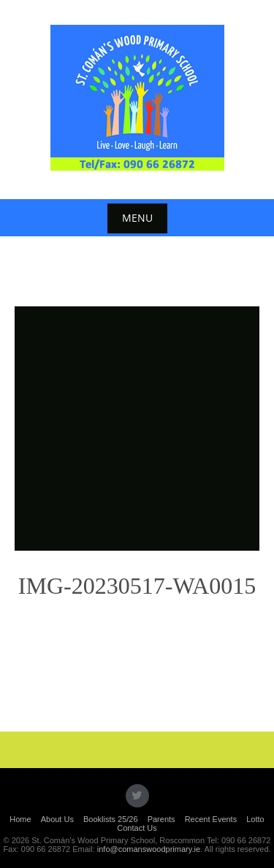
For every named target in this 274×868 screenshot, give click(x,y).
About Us (57, 819)
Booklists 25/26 (111, 819)
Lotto (255, 819)
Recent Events (211, 819)
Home (20, 819)
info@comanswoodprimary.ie (149, 849)
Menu (137, 218)
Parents (161, 819)
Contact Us (137, 828)
